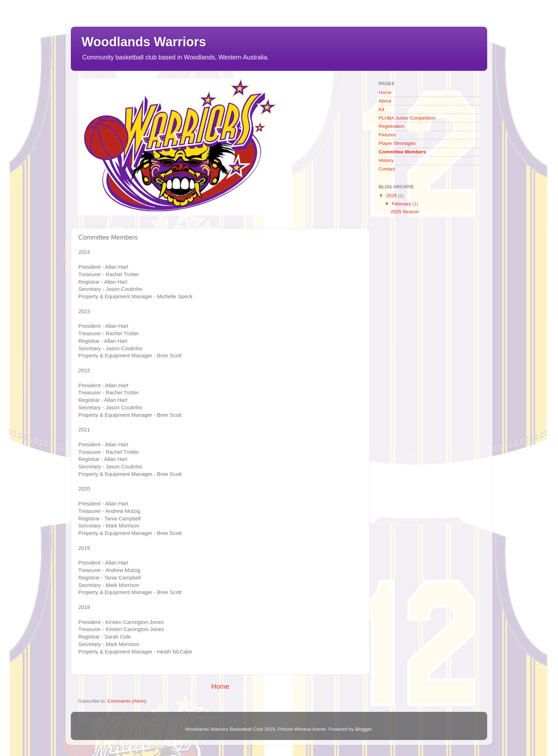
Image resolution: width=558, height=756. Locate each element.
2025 (392, 196)
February (402, 204)
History (386, 160)
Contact (387, 169)
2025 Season (405, 212)
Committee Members (402, 152)
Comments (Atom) (127, 701)
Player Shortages (397, 143)
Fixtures (387, 135)
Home (220, 686)
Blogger (363, 729)
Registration (391, 126)
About (385, 101)
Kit (381, 109)
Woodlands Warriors (144, 42)
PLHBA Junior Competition (407, 118)
